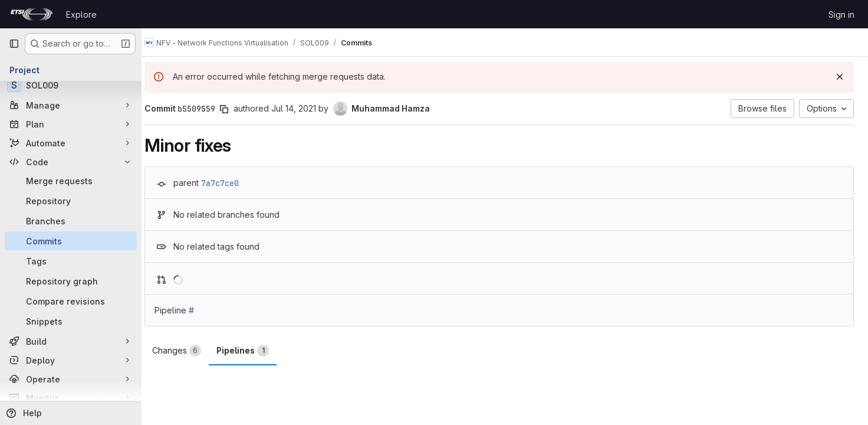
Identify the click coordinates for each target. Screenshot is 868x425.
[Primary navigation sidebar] (14, 44)
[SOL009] (71, 85)
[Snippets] (71, 321)
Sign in (841, 14)
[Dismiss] (840, 77)
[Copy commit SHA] (235, 109)
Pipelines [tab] (254, 351)
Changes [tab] (188, 351)
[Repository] (71, 201)
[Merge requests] (71, 181)
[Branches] (71, 221)
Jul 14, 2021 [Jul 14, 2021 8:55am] (305, 108)
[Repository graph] (71, 281)
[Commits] (71, 241)
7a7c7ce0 (231, 183)
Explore (81, 14)
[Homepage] (32, 14)
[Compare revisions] (71, 301)
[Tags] (71, 261)
